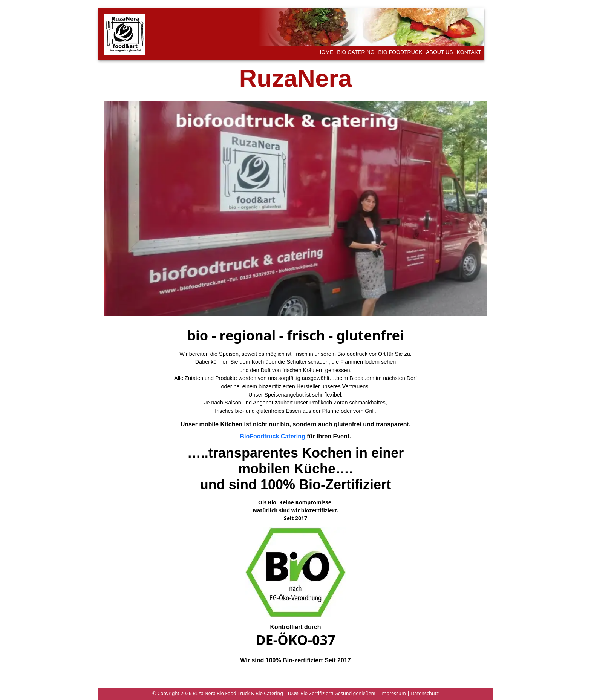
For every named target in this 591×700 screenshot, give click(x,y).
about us (439, 52)
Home (325, 52)
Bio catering (356, 52)
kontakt (469, 52)
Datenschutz (424, 693)
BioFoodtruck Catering (272, 436)
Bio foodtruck (400, 52)
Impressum (393, 693)
